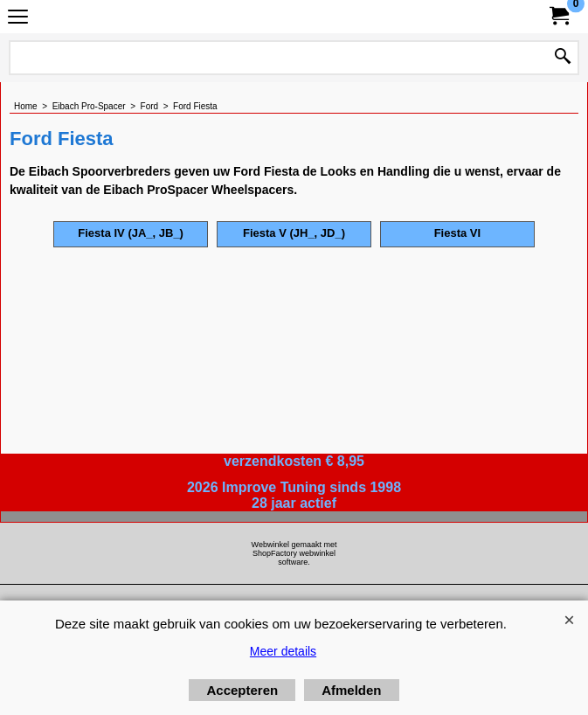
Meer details (283, 651)
